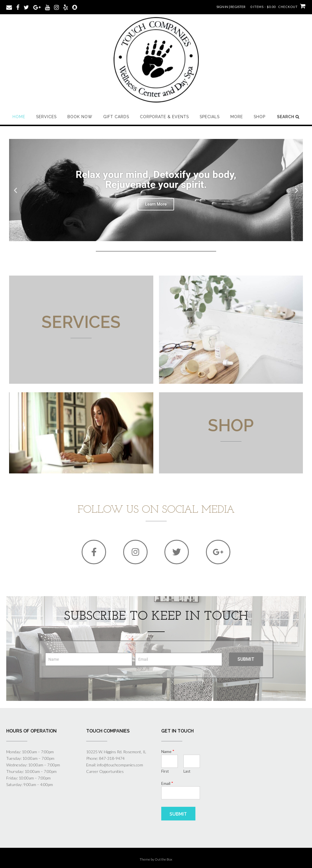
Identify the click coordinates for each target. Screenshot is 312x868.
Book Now (80, 117)
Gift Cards (116, 117)
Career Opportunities (105, 771)
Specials (210, 117)
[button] (16, 190)
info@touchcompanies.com (120, 765)
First (165, 771)
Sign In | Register (231, 7)
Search (288, 117)
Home (19, 117)
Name (168, 751)
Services (46, 117)
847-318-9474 (112, 758)
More (237, 117)
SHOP (260, 117)
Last (187, 771)
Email (167, 783)
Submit (178, 814)
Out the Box (164, 859)
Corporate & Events (164, 117)
